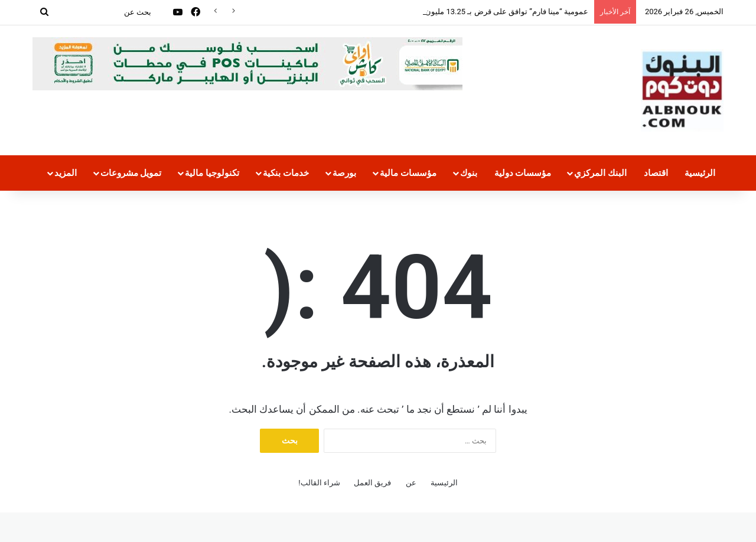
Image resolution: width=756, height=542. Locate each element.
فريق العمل (372, 483)
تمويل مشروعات (131, 173)
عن (411, 483)
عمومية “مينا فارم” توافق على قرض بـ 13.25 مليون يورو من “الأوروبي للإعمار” (463, 12)
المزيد (66, 173)
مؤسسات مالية (408, 173)
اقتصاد (656, 173)
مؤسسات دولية (523, 173)
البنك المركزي (600, 173)
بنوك (469, 173)
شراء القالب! (319, 483)
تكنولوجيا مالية (212, 173)
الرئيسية (700, 173)
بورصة (344, 173)
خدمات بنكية (286, 173)
